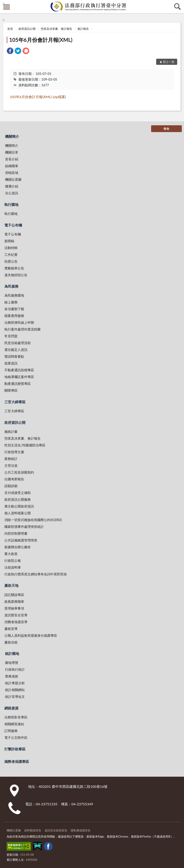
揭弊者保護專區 (17, 761)
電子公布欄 (13, 225)
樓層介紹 (12, 186)
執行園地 (11, 204)
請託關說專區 (14, 595)
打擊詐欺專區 (15, 749)
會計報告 (83, 29)
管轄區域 (12, 173)
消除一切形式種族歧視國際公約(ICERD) (33, 520)
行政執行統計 (15, 669)
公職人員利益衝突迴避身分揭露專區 (31, 635)
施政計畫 (11, 431)
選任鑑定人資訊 (16, 350)
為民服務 (11, 286)
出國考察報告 (14, 479)
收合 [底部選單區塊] (166, 129)
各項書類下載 (14, 309)
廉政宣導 (11, 629)
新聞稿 (9, 241)
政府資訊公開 (27, 29)
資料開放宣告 (33, 830)
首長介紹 (12, 159)
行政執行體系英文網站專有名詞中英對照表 (36, 574)
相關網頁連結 (14, 724)
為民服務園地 (14, 295)
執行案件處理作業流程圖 (22, 329)
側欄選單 (7, 7)
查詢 (177, 7)
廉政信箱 (11, 642)
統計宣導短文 (15, 697)
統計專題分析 (15, 683)
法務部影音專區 (16, 717)
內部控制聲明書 (16, 533)
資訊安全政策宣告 (56, 830)
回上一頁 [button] (169, 62)
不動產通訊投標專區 (19, 370)
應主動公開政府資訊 (19, 506)
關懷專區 (11, 390)
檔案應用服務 (14, 316)
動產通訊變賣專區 (18, 384)
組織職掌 (12, 166)
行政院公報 (13, 560)
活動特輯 (11, 248)
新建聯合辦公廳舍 (18, 547)
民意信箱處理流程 (18, 343)
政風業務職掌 (14, 601)
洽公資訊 (12, 193)
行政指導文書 (14, 452)
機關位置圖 (13, 179)
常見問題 (11, 336)
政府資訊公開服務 (18, 499)
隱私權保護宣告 (81, 830)
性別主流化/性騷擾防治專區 (25, 445)
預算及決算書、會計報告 (56, 29)
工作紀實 (11, 255)
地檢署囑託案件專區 (19, 377)
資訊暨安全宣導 (16, 615)
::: (4, 3)
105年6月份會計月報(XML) (41, 40)
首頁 (10, 29)
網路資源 (11, 708)
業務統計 (11, 459)
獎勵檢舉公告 (14, 268)
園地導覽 (12, 663)
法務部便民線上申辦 (19, 322)
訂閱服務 (11, 731)
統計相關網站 (15, 690)
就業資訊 (11, 363)
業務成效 (12, 676)
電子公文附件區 (16, 737)
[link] (10, 51)
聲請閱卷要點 (14, 356)
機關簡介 (12, 136)
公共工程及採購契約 (19, 472)
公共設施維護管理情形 (21, 540)
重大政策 (11, 554)
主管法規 (11, 465)
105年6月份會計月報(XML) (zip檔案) (38, 97)
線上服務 (11, 302)
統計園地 (12, 653)
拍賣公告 (11, 261)
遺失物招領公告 (16, 275)
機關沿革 (12, 152)
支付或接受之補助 (18, 493)
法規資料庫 (13, 567)
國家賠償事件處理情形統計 (24, 527)
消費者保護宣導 (16, 622)
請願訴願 (11, 486)
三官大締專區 (15, 402)
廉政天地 (11, 585)
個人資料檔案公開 (18, 513)
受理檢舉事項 (14, 608)
